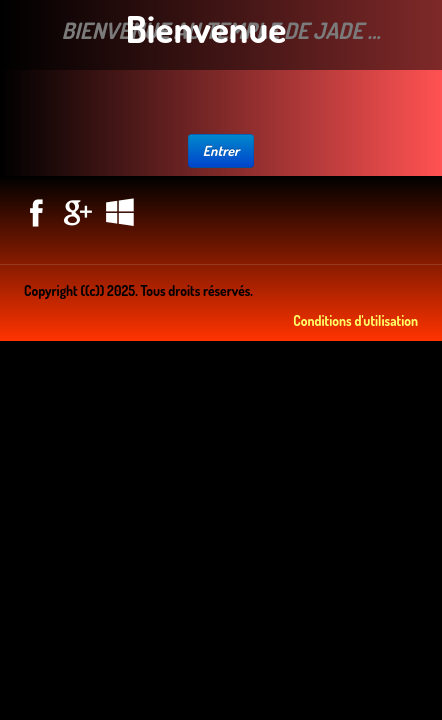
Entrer (221, 150)
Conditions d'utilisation (355, 320)
